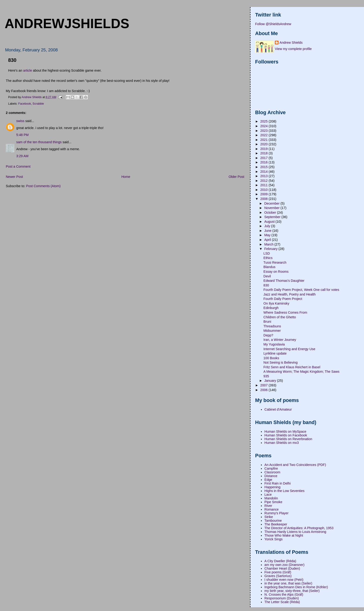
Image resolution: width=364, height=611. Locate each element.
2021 (264, 140)
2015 (264, 167)
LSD (267, 253)
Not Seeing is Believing (281, 362)
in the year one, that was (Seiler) (288, 583)
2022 (264, 135)
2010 (264, 190)
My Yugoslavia (274, 344)
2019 (264, 149)
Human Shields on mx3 (282, 443)
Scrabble (38, 104)
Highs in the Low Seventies (284, 491)
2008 (264, 199)
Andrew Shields (291, 43)
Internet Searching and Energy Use (289, 349)
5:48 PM (22, 135)
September (273, 217)
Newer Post (14, 177)
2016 (264, 162)
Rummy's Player (276, 513)
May (268, 235)
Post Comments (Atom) (43, 186)
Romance (271, 509)
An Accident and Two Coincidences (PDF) (295, 465)
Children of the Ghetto (280, 317)
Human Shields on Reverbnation (288, 439)
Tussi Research (275, 262)
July (268, 226)
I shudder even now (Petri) (284, 580)
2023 (264, 131)
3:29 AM (22, 156)
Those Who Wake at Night (284, 535)
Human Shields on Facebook (286, 435)
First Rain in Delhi (278, 483)
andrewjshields (67, 23)
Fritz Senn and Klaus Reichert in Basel (292, 367)
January (271, 381)
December (272, 203)
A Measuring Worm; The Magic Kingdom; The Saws (301, 372)
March (269, 244)
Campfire (271, 468)
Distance (271, 476)
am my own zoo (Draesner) (284, 565)
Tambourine (273, 521)
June (268, 231)
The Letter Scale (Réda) (282, 602)
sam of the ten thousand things (39, 142)
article (28, 70)
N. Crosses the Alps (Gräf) (284, 594)
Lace (268, 495)
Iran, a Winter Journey (280, 340)
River (268, 506)
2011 (264, 185)
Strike (269, 517)
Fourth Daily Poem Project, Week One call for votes (301, 290)
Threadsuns (272, 326)
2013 (264, 176)
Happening (272, 487)
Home (126, 177)
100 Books (271, 358)
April (268, 240)
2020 (264, 144)
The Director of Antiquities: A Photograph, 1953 (299, 528)
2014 (264, 172)
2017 (264, 158)
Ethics (268, 258)
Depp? (268, 335)
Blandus (270, 267)
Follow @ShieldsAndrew (273, 24)
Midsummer (272, 331)
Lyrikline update (275, 353)
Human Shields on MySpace (285, 432)
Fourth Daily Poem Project (283, 299)
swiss (20, 121)
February (271, 249)
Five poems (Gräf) (278, 572)
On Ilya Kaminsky (276, 303)
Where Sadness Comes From (285, 312)
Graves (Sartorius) (278, 576)
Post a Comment (18, 166)
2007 (264, 385)
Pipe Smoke (273, 502)
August (270, 222)
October (271, 213)
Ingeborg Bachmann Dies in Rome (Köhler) (296, 587)
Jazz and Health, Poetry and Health (290, 294)
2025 (264, 121)
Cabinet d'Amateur (278, 409)
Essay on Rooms (276, 272)
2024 (264, 126)
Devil (267, 276)
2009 (264, 194)
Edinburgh (271, 308)
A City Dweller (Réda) (280, 561)
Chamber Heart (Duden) (282, 568)
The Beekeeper (276, 524)
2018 (264, 153)
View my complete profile (293, 49)
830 (266, 285)
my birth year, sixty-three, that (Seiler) (292, 591)
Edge (268, 480)
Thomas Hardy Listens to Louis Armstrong (295, 532)
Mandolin (271, 498)
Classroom (272, 472)
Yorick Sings (273, 539)
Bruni (267, 322)
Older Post (237, 177)
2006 (264, 390)
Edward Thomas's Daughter (284, 281)
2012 (264, 181)
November (272, 208)
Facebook (25, 104)
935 (266, 376)
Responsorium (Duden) (282, 598)
